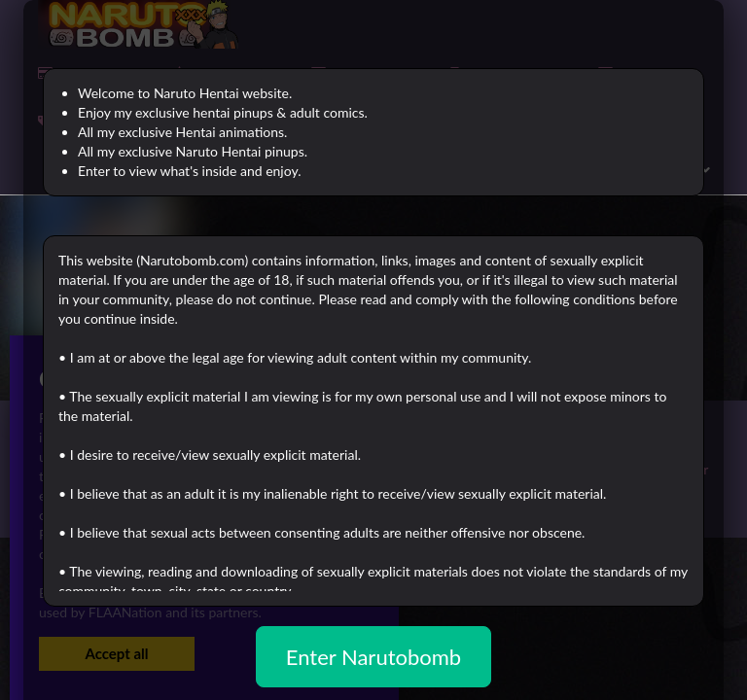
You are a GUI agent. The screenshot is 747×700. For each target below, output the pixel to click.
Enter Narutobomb (373, 657)
